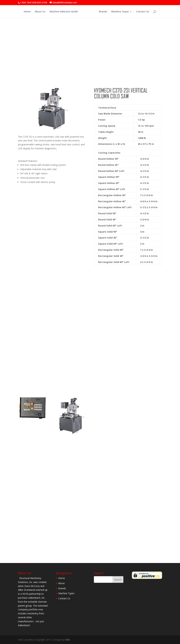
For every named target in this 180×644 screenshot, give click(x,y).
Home (28, 12)
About (62, 583)
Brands (102, 12)
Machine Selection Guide (65, 12)
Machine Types (119, 12)
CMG (67, 640)
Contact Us (142, 12)
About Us (41, 12)
